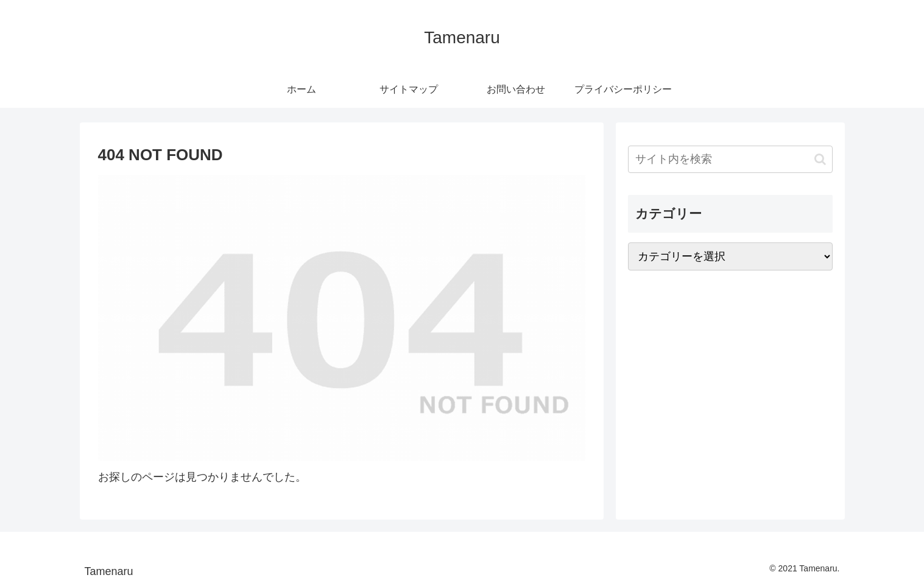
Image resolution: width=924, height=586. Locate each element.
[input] (730, 159)
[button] (820, 159)
